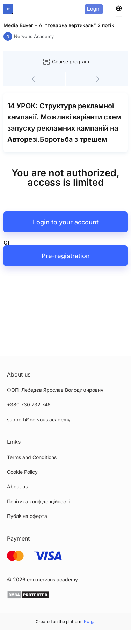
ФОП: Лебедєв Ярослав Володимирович (55, 390)
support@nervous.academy (39, 420)
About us (17, 486)
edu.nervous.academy (52, 579)
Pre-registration (66, 256)
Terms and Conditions (32, 457)
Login (94, 9)
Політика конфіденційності (38, 501)
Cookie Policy (22, 472)
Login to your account (66, 222)
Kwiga (90, 622)
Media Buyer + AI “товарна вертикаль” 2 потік (59, 25)
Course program (66, 62)
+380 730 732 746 (29, 405)
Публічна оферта (27, 516)
